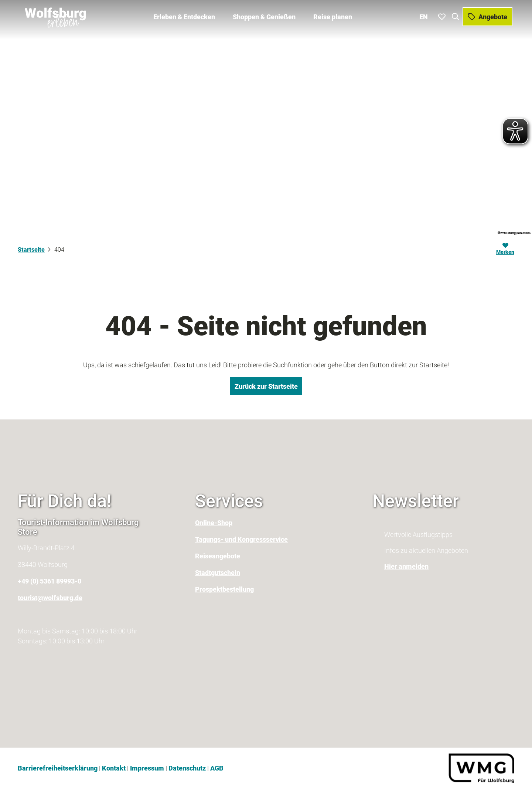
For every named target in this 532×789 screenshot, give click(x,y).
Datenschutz (187, 768)
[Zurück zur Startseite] (54, 15)
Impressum (147, 768)
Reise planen (333, 15)
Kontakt (114, 768)
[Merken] (505, 250)
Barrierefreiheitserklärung (58, 768)
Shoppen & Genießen (264, 15)
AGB (217, 768)
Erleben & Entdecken (184, 15)
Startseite (31, 250)
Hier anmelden (406, 566)
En (425, 15)
